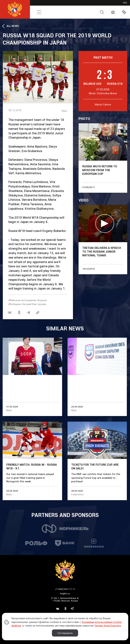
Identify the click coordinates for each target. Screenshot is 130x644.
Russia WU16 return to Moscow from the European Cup (100, 170)
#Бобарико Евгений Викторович (27, 304)
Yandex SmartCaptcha (108, 626)
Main (65, 111)
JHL (83, 5)
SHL (69, 5)
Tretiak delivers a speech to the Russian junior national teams (102, 251)
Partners (101, 5)
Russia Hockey (71, 12)
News (54, 12)
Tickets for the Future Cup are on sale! (95, 466)
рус (125, 3)
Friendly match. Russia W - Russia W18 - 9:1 (32, 466)
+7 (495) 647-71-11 (65, 589)
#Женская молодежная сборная (28, 300)
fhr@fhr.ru (65, 594)
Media (88, 12)
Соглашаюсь (65, 633)
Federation (78, 494)
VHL (54, 5)
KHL (40, 5)
